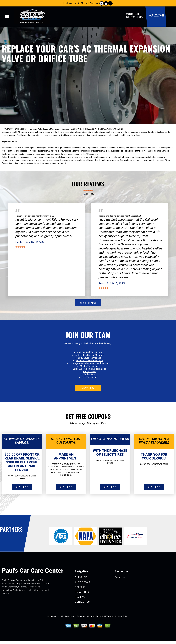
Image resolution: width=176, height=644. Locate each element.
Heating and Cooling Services (111, 216)
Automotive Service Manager (89, 355)
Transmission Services (25, 216)
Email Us (120, 577)
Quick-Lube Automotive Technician (89, 369)
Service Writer (90, 372)
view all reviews (88, 303)
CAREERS (80, 587)
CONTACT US (82, 602)
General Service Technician (90, 361)
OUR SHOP (81, 577)
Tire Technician (90, 377)
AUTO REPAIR (82, 582)
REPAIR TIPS (82, 592)
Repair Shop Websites (75, 616)
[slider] (88, 190)
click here (88, 388)
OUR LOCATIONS (157, 15)
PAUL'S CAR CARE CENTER (15, 129)
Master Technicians (89, 366)
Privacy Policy (122, 616)
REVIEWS (80, 597)
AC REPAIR (76, 129)
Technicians (90, 374)
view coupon (22, 487)
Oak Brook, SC (135, 216)
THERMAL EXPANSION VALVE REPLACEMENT (103, 129)
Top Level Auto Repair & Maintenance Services (49, 129)
